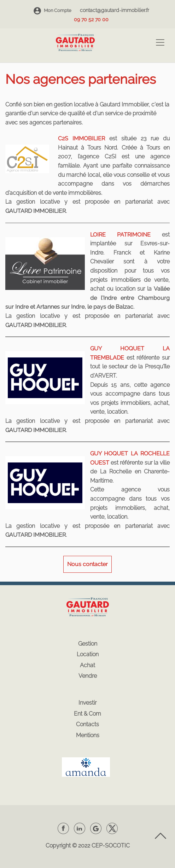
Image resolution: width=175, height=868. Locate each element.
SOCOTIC (117, 846)
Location (88, 654)
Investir (87, 703)
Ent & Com (87, 714)
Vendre (88, 676)
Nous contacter (87, 564)
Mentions (88, 735)
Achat (87, 665)
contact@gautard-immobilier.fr (115, 10)
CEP (97, 846)
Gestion (88, 644)
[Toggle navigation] (160, 42)
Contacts (87, 724)
